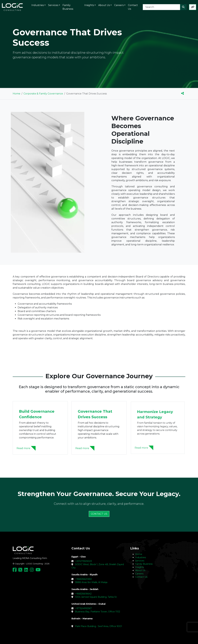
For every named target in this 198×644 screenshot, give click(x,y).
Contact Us (141, 577)
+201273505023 (84, 561)
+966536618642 (83, 594)
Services (140, 561)
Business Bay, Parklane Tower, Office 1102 (98, 612)
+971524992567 (83, 608)
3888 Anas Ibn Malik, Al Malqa (91, 582)
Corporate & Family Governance (43, 94)
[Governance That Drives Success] (99, 446)
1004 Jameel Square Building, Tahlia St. (96, 597)
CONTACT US (99, 514)
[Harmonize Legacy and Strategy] (158, 441)
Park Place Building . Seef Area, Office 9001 (99, 626)
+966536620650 (84, 579)
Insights (140, 567)
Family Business (144, 564)
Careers (139, 574)
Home (16, 94)
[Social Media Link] (15, 571)
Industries (141, 557)
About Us (140, 570)
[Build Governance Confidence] (40, 448)
